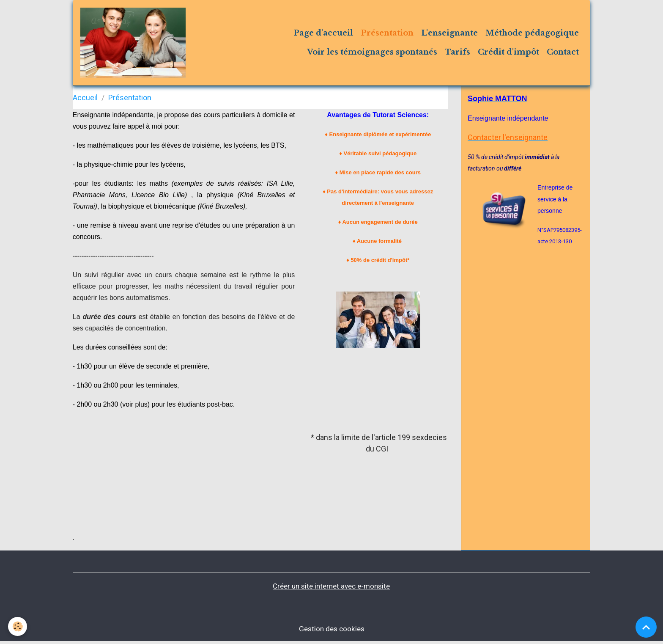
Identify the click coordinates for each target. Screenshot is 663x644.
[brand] (135, 44)
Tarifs (458, 53)
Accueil (85, 100)
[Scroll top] (646, 627)
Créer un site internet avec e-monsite (331, 588)
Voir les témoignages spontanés (372, 53)
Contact (563, 53)
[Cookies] (18, 626)
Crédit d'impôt (508, 53)
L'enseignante (449, 34)
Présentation (387, 34)
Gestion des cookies (332, 631)
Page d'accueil (323, 34)
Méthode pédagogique (532, 34)
